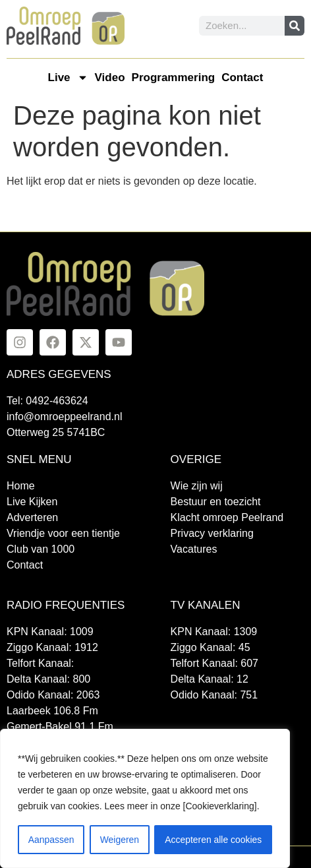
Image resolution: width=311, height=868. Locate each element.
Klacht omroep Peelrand (227, 517)
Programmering (174, 77)
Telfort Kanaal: (40, 663)
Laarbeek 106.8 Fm (52, 711)
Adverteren (32, 517)
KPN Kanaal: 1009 (50, 632)
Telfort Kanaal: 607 (214, 663)
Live (68, 77)
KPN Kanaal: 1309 (214, 632)
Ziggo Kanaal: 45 (211, 647)
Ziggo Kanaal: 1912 (52, 647)
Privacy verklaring (212, 533)
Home (21, 486)
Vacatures (194, 549)
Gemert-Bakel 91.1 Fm (60, 727)
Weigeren (119, 840)
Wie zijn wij (197, 486)
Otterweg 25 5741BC (56, 432)
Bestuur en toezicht (216, 502)
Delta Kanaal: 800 (48, 679)
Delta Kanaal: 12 (210, 679)
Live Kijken (32, 502)
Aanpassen (51, 840)
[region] (145, 799)
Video (110, 77)
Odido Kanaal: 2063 (53, 695)
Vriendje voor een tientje (63, 533)
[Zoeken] (295, 26)
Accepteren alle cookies (213, 840)
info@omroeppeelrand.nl (64, 417)
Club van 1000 (41, 549)
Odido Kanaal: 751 (214, 695)
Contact (242, 77)
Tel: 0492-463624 (47, 401)
